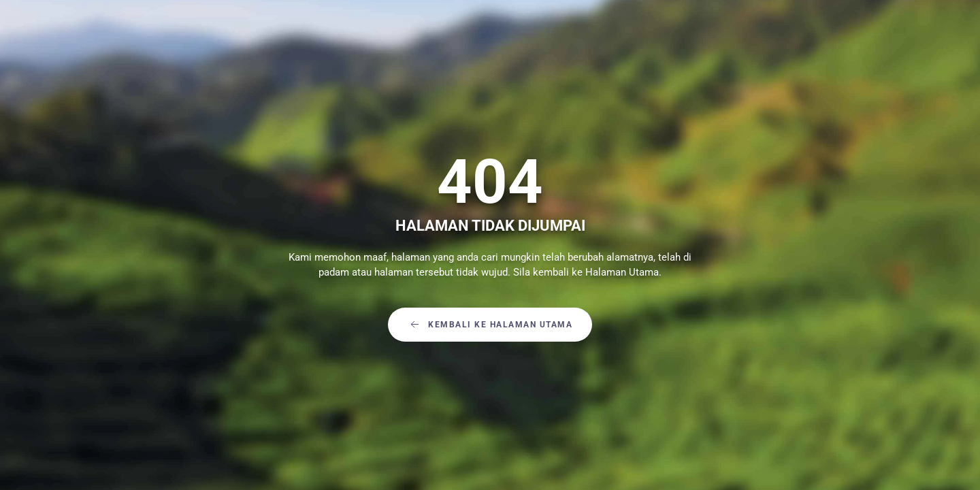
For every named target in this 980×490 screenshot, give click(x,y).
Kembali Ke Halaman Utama (490, 325)
